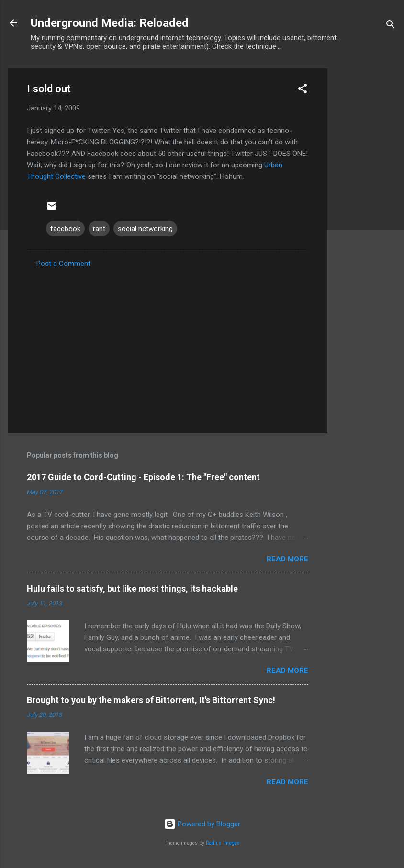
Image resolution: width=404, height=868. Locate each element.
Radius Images (223, 843)
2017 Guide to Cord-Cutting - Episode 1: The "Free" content (143, 477)
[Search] (391, 26)
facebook (65, 229)
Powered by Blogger (202, 824)
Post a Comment (63, 264)
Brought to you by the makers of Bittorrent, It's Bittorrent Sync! (151, 700)
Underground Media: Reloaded (110, 23)
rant (99, 229)
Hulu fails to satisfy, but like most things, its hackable (132, 588)
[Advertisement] (366, 212)
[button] (303, 90)
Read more (287, 559)
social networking (145, 229)
